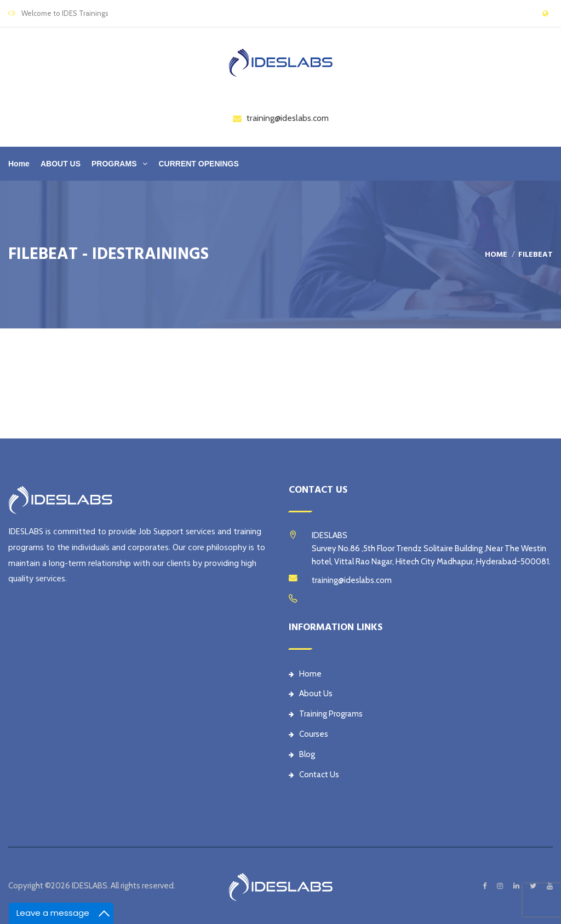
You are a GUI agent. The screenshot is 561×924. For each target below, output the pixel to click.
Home (19, 164)
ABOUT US (61, 164)
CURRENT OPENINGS (198, 164)
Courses (308, 734)
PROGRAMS (114, 164)
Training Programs (326, 714)
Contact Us (314, 775)
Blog (302, 754)
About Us (311, 694)
